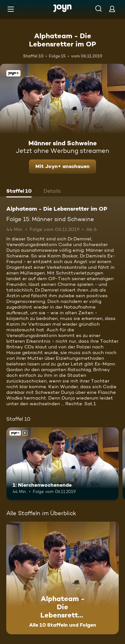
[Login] (112, 9)
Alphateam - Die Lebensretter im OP (62, 40)
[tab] (19, 192)
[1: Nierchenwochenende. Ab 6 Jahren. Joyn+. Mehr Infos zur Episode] (62, 464)
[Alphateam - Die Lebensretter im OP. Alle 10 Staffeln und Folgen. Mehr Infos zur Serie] (62, 578)
